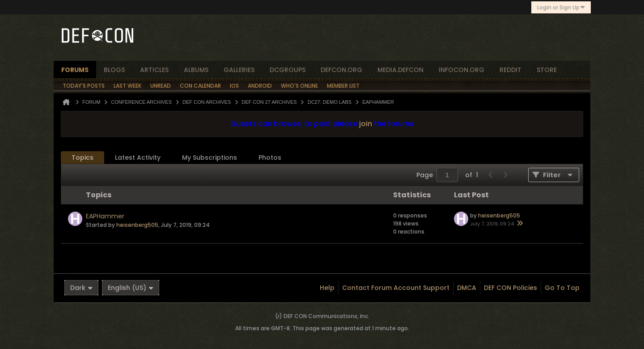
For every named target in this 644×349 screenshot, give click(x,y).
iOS (234, 86)
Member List (343, 86)
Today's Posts (84, 86)
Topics (83, 157)
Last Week (127, 86)
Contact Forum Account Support (396, 288)
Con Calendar (200, 86)
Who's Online (299, 86)
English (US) (131, 288)
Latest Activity (138, 157)
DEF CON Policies (511, 288)
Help (327, 288)
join (366, 124)
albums (196, 70)
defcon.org (341, 70)
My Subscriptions (210, 157)
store (547, 70)
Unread (161, 86)
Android (260, 86)
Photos (270, 157)
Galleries (239, 70)
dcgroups (288, 70)
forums (75, 70)
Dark (81, 288)
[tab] (83, 158)
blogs (114, 70)
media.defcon (400, 70)
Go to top (562, 288)
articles (154, 70)
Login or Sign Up (561, 7)
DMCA (467, 288)
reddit (511, 70)
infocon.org (462, 70)
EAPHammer (105, 216)
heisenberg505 (137, 225)
